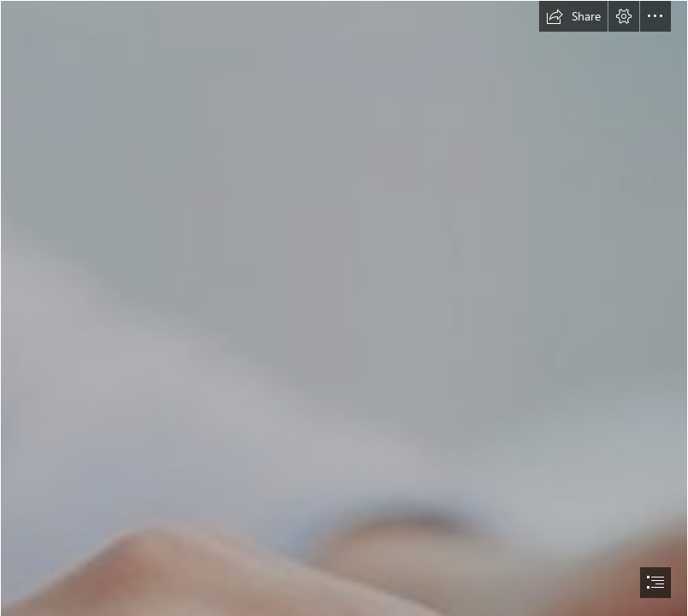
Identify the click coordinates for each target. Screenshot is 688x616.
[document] (344, 308)
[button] (573, 16)
